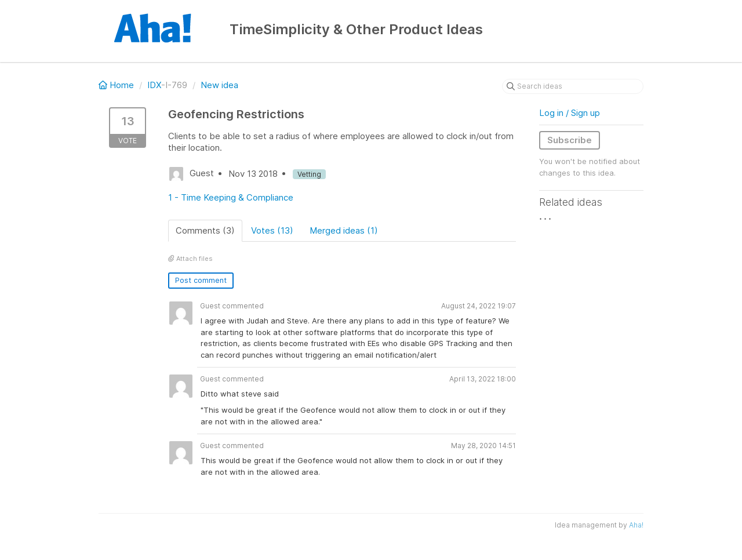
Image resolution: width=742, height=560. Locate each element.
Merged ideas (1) (344, 230)
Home (117, 85)
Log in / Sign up (570, 113)
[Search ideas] (573, 86)
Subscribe (570, 140)
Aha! (636, 525)
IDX (154, 85)
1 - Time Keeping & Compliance (231, 197)
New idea (219, 85)
